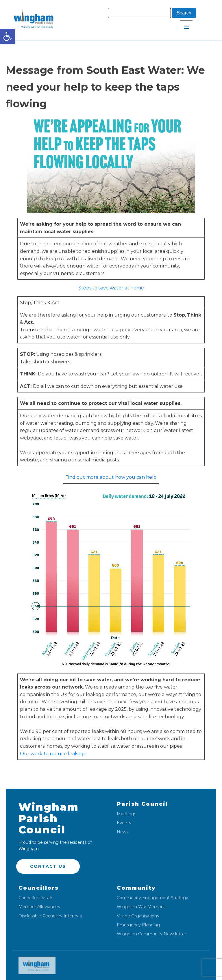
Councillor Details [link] (36, 898)
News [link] (123, 832)
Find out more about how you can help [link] (111, 477)
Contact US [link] (48, 866)
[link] (8, 36)
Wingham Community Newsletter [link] (151, 934)
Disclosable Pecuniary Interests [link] (50, 916)
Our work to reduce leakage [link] (53, 754)
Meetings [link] (126, 814)
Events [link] (124, 823)
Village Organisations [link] (138, 916)
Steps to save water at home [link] (111, 288)
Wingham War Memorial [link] (142, 907)
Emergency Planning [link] (138, 925)
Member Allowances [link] (39, 907)
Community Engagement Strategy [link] (152, 898)
